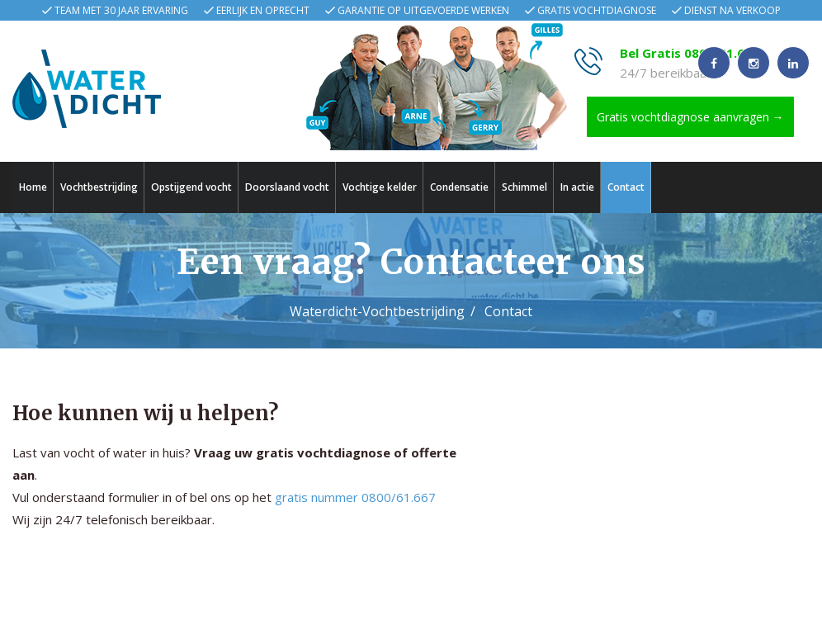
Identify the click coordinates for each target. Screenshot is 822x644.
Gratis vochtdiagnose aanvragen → (690, 117)
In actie (577, 187)
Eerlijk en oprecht (263, 10)
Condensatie (459, 187)
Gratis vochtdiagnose (597, 10)
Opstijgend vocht (191, 187)
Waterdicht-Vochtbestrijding (377, 311)
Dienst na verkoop (732, 10)
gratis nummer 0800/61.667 (355, 498)
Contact (626, 187)
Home (33, 187)
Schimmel (524, 187)
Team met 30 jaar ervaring (121, 10)
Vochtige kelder (380, 187)
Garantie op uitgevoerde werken (423, 10)
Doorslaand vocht (287, 187)
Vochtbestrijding (99, 187)
